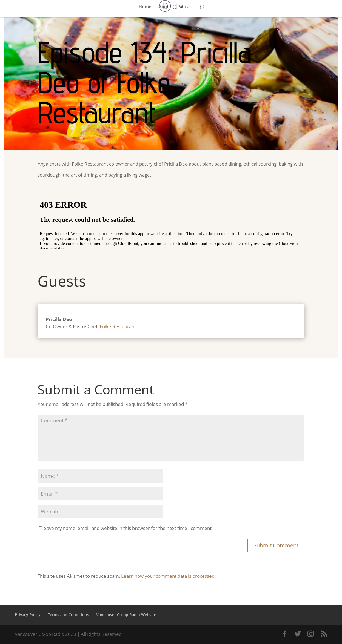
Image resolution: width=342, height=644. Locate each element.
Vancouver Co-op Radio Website (126, 615)
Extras (185, 7)
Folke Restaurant (118, 326)
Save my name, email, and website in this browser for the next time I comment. (128, 528)
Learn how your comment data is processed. (168, 576)
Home (145, 7)
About (165, 7)
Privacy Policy (28, 615)
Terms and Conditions (68, 615)
